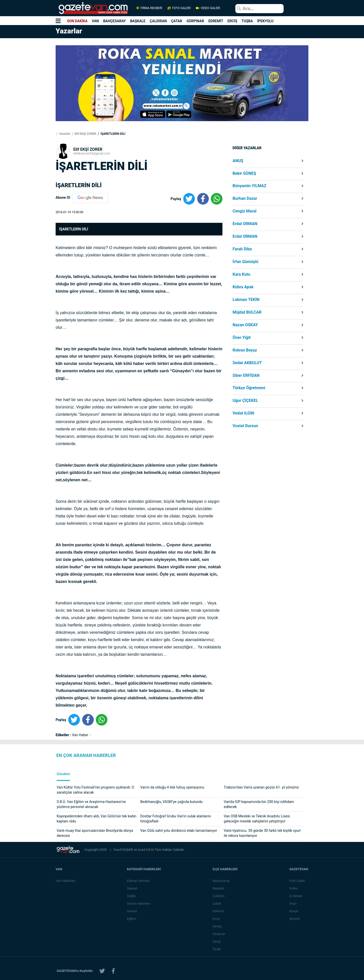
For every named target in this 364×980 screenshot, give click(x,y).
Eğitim (132, 919)
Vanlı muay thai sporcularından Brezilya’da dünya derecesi (95, 833)
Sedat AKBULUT (247, 363)
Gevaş (217, 926)
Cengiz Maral (245, 211)
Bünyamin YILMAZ (249, 186)
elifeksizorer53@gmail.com (92, 154)
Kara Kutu (241, 274)
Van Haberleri (65, 881)
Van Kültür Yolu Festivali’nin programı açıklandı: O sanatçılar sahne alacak (95, 790)
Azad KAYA (146, 850)
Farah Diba (242, 249)
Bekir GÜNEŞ (244, 173)
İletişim (295, 919)
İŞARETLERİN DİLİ (113, 134)
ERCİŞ (232, 21)
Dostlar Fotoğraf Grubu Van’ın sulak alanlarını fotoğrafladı (176, 819)
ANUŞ (238, 161)
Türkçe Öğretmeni (249, 388)
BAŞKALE (138, 21)
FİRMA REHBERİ (149, 8)
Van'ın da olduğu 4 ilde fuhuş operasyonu (172, 787)
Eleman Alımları (139, 881)
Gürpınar (219, 934)
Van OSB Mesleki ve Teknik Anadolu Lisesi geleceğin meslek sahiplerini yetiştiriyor (257, 819)
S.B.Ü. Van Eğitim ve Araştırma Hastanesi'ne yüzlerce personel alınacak (91, 804)
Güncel (132, 911)
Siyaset (132, 888)
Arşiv (293, 903)
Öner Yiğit (242, 338)
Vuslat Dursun (245, 426)
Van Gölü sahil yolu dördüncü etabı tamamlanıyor (179, 831)
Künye (294, 911)
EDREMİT (216, 21)
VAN (95, 21)
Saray (217, 941)
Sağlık (132, 896)
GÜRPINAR (195, 21)
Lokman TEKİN (246, 300)
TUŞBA (247, 21)
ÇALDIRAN (158, 21)
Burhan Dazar (245, 199)
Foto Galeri (297, 881)
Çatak (217, 903)
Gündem (63, 774)
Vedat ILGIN (243, 413)
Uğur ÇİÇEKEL (245, 401)
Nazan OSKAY (245, 325)
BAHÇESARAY (114, 21)
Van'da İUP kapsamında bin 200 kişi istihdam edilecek (259, 804)
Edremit (219, 911)
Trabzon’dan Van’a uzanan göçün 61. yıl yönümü (261, 787)
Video (294, 888)
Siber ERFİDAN (246, 376)
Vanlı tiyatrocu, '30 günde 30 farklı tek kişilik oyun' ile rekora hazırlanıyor (262, 833)
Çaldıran (219, 896)
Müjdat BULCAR (247, 312)
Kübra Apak (243, 287)
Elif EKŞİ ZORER (85, 134)
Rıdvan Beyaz (245, 350)
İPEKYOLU (265, 21)
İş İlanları (296, 896)
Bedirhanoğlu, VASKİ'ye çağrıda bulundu (172, 802)
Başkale (219, 888)
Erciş (216, 919)
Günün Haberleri (139, 903)
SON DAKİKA (77, 21)
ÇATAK (177, 21)
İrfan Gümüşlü (245, 262)
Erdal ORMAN (245, 224)
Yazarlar (64, 134)
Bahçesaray (221, 881)
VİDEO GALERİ (208, 8)
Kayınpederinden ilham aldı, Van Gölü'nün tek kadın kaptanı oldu (96, 819)
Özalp (217, 949)
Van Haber (81, 735)
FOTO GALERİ (179, 8)
